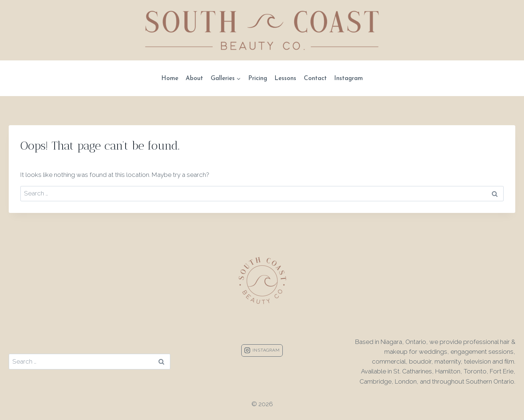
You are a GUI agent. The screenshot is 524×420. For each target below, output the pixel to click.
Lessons (285, 78)
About (194, 78)
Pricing (258, 78)
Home (170, 78)
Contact (315, 78)
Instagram (348, 78)
